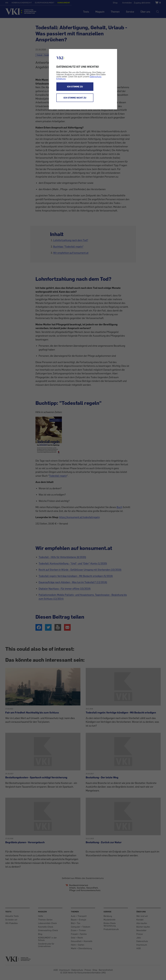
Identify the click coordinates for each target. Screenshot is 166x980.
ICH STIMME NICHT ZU (75, 98)
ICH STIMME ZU (75, 87)
